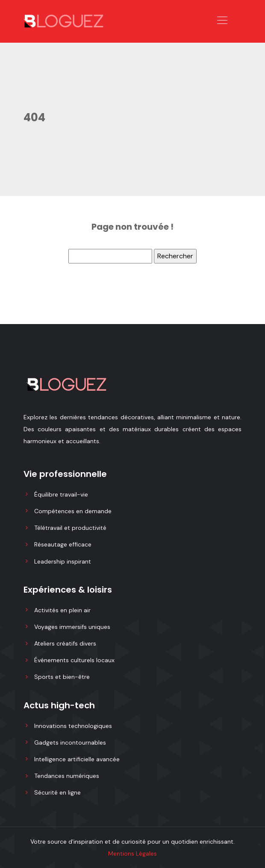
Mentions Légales (132, 853)
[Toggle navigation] (222, 21)
